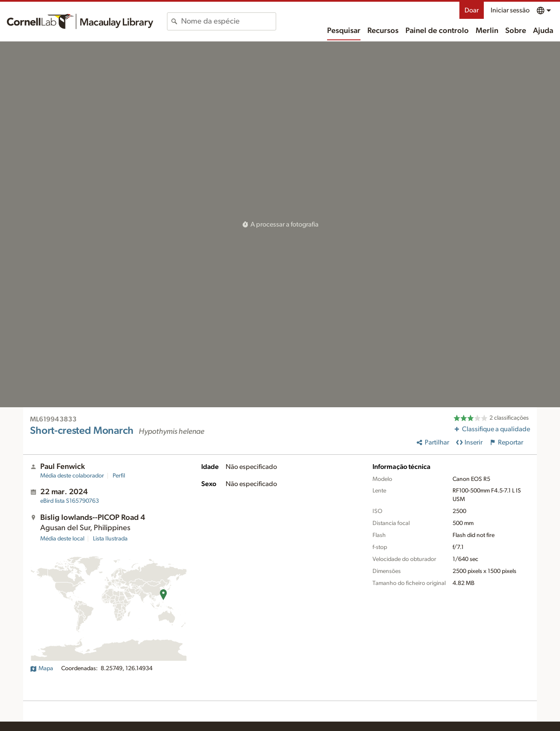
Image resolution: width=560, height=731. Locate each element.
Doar (472, 10)
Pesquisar (344, 31)
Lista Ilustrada (110, 539)
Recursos (383, 31)
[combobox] (228, 21)
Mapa (42, 668)
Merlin (487, 31)
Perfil (119, 476)
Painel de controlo (437, 31)
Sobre (516, 31)
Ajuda (543, 31)
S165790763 (70, 501)
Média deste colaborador (72, 476)
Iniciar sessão (510, 10)
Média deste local (62, 539)
